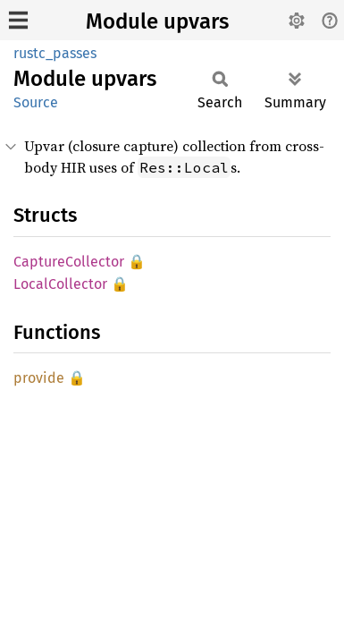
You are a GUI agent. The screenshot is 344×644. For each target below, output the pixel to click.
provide (39, 378)
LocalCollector (60, 284)
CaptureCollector (69, 262)
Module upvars (157, 21)
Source (36, 102)
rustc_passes (55, 53)
